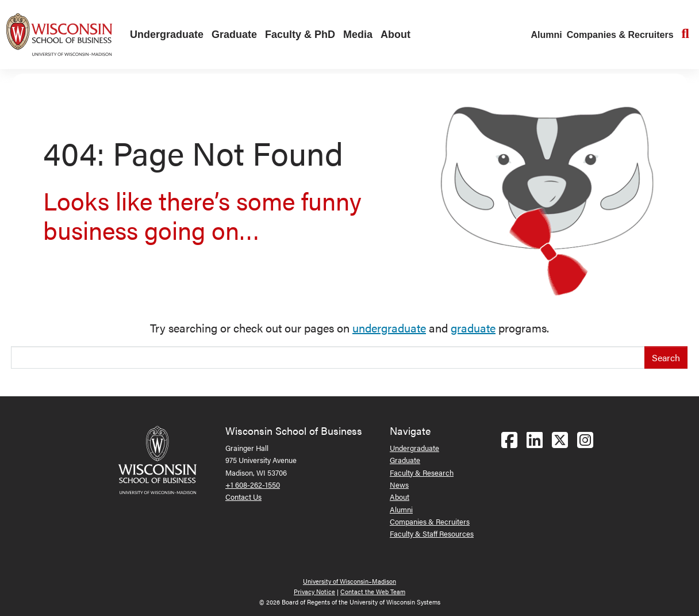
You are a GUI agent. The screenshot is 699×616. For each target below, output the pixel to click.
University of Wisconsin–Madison (349, 581)
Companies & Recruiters (620, 35)
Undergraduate (167, 35)
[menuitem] (164, 35)
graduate (473, 328)
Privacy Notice (314, 592)
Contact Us (243, 497)
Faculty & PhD (300, 35)
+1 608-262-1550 (253, 485)
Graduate (234, 35)
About (395, 35)
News (399, 485)
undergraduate (389, 328)
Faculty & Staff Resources (432, 533)
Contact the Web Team (373, 592)
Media (358, 35)
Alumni (547, 35)
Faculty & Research (422, 472)
